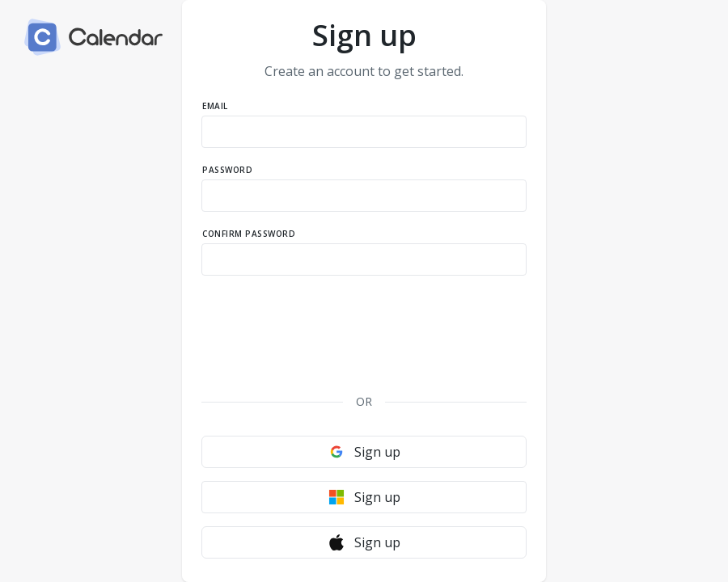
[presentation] (364, 323)
